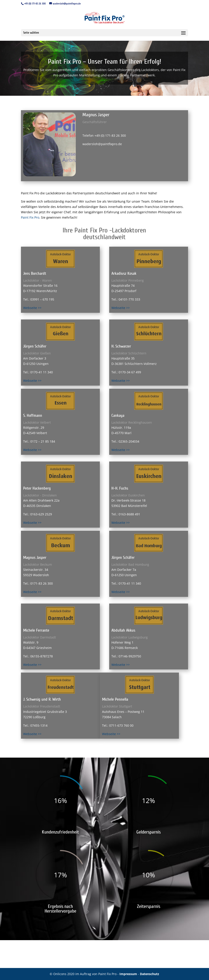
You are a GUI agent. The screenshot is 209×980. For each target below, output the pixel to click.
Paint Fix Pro (30, 217)
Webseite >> (32, 308)
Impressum (129, 974)
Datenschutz (150, 974)
